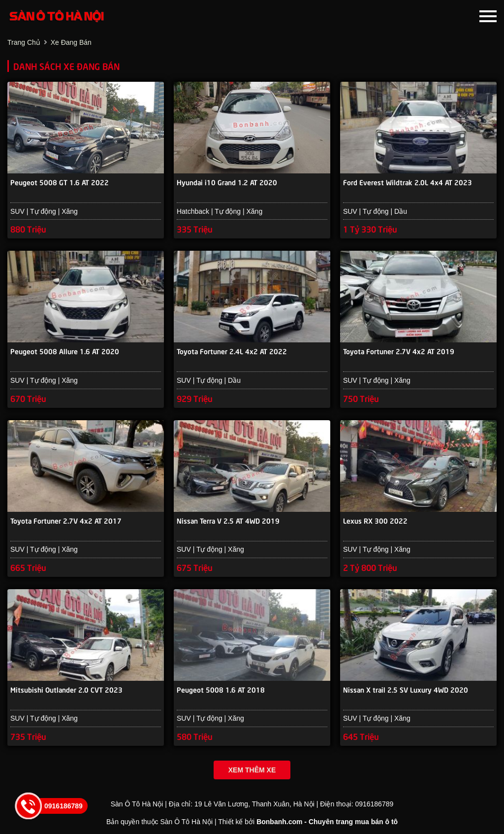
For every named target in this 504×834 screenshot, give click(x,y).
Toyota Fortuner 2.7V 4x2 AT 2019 (399, 351)
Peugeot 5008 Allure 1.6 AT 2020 (65, 351)
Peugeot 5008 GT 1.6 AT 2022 (60, 182)
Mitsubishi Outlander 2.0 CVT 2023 (66, 689)
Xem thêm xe (252, 770)
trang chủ (24, 42)
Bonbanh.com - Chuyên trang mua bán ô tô (327, 822)
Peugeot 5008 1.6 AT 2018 (221, 689)
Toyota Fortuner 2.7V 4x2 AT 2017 (66, 520)
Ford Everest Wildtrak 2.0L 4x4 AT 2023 (408, 182)
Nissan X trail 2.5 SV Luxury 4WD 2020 (406, 689)
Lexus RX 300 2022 (375, 520)
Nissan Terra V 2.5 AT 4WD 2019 (228, 520)
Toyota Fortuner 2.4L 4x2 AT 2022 (232, 351)
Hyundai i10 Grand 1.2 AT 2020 (227, 182)
